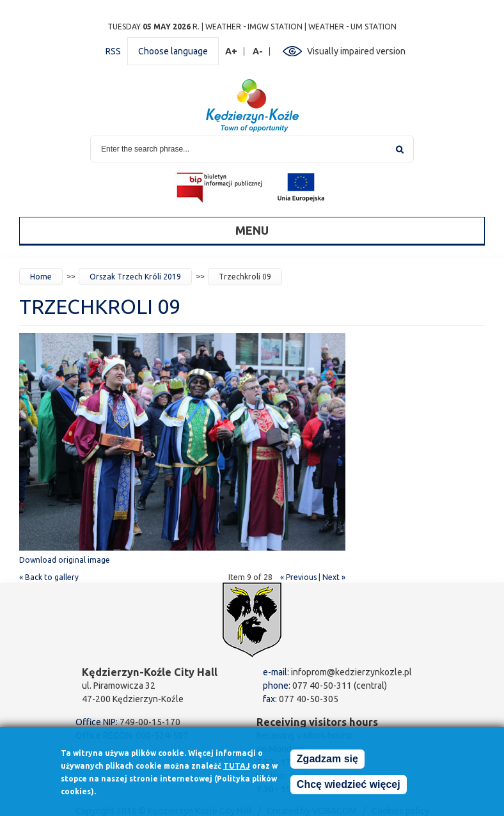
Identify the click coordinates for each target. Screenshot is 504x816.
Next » (334, 577)
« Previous (298, 577)
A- (258, 51)
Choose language (173, 51)
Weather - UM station (352, 27)
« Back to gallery (49, 577)
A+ (232, 51)
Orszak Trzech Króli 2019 (135, 277)
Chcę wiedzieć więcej (349, 789)
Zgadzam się (327, 763)
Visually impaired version (356, 51)
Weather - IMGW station (254, 27)
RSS (113, 51)
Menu (252, 230)
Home (41, 277)
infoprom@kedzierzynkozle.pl (351, 672)
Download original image (65, 560)
